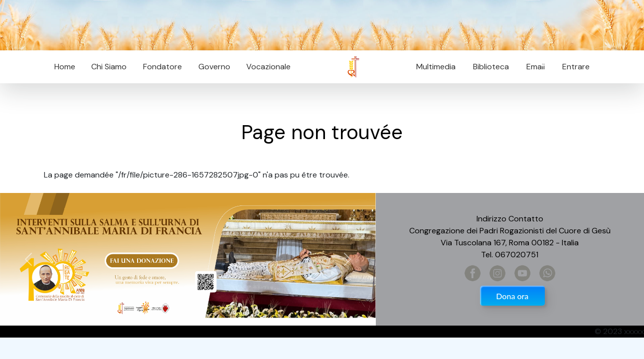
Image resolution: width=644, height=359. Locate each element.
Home (65, 67)
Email (533, 67)
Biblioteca (491, 67)
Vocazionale (268, 67)
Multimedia (436, 67)
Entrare (576, 67)
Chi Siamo (109, 67)
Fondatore (162, 67)
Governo (214, 67)
